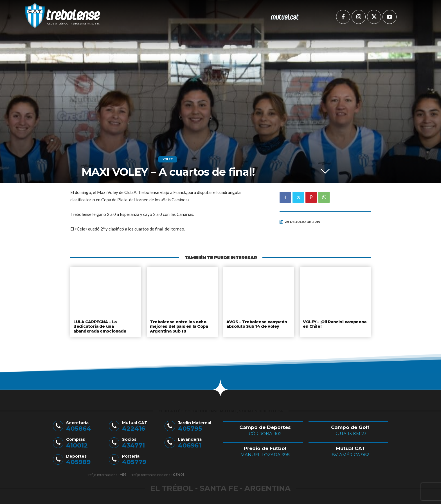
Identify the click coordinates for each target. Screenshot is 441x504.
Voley (168, 159)
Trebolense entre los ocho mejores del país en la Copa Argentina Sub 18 (179, 326)
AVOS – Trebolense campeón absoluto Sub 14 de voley (256, 324)
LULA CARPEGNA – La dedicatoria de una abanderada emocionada (99, 326)
